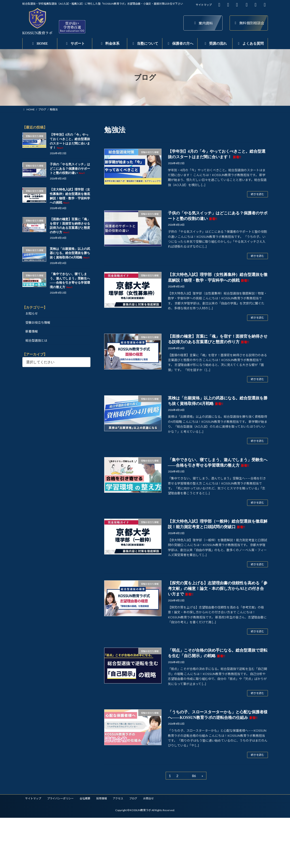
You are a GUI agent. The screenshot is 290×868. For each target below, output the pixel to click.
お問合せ (148, 798)
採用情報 (102, 798)
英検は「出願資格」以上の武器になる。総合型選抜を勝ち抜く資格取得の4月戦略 (70, 253)
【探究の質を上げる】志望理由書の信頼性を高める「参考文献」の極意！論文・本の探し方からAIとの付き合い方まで (218, 589)
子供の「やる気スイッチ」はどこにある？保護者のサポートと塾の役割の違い (70, 169)
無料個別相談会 (249, 23)
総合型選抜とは (36, 340)
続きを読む (257, 194)
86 (194, 776)
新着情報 (32, 332)
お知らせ (32, 313)
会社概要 (85, 798)
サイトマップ (204, 5)
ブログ (133, 798)
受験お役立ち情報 (38, 322)
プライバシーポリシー (60, 798)
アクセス (118, 798)
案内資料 (203, 23)
